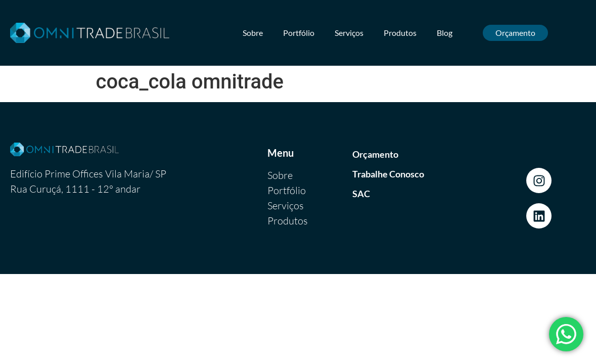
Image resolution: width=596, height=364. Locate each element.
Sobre (253, 33)
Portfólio (299, 33)
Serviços (349, 33)
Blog (445, 33)
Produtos (400, 33)
